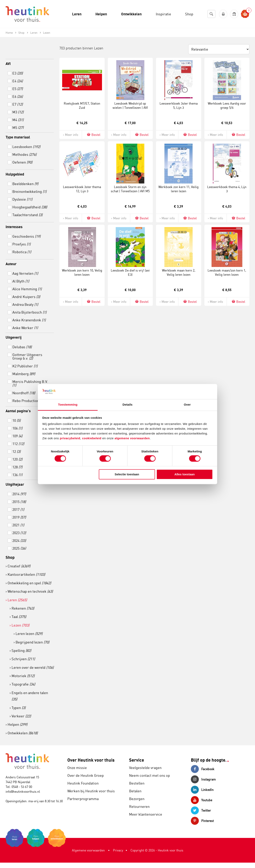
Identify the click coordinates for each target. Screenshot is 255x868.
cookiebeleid (92, 438)
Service (137, 760)
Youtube (202, 800)
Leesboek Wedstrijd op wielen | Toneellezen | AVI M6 (130, 108)
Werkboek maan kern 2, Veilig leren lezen (179, 272)
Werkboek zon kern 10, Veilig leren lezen (82, 272)
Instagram (203, 779)
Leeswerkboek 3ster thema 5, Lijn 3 (179, 105)
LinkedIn (202, 790)
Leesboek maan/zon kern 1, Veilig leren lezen (227, 272)
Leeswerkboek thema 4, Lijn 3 (227, 189)
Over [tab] (187, 405)
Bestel (93, 135)
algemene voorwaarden (132, 438)
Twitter (201, 810)
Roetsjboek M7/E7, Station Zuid (82, 105)
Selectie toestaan (127, 474)
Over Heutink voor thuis (91, 760)
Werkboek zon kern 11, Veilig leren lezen (178, 189)
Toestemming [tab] (68, 405)
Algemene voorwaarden (88, 850)
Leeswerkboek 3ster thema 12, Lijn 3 (82, 189)
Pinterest (202, 821)
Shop (10, 557)
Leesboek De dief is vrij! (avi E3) (130, 272)
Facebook (203, 769)
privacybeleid (70, 438)
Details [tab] (127, 405)
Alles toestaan (185, 474)
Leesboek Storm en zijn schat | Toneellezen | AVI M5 (130, 189)
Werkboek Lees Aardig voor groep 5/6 (227, 105)
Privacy (118, 850)
